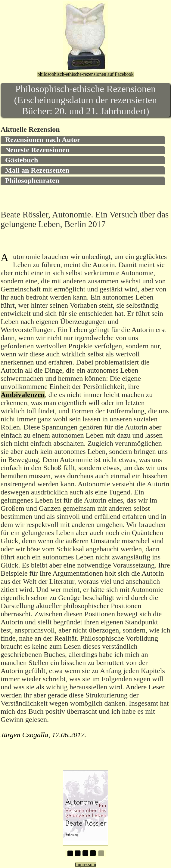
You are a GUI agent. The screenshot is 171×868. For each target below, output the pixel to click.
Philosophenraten (32, 180)
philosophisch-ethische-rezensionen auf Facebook (85, 74)
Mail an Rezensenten (37, 170)
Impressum (85, 865)
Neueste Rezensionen (37, 150)
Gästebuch (22, 160)
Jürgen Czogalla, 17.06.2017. (43, 735)
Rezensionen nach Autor (43, 140)
